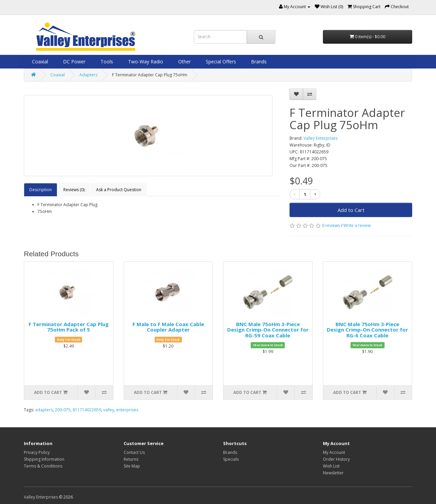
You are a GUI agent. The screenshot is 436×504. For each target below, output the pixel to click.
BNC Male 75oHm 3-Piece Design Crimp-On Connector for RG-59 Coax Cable (268, 330)
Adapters (88, 75)
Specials (231, 459)
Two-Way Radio (145, 62)
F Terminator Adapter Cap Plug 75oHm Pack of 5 (69, 327)
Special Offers (220, 62)
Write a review (357, 225)
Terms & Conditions (43, 466)
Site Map (132, 466)
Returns (131, 459)
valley (109, 410)
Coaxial (39, 62)
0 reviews (331, 225)
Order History (336, 459)
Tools (106, 62)
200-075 (63, 410)
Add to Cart (351, 210)
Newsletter (333, 473)
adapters (44, 410)
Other (184, 62)
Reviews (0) (74, 190)
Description (41, 190)
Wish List (331, 466)
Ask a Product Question (119, 190)
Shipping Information (44, 459)
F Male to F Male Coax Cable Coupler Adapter (168, 327)
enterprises (127, 410)
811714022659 (87, 410)
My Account (334, 452)
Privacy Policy (37, 452)
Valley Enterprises (321, 138)
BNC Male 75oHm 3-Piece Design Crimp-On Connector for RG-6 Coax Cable (367, 330)
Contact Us (134, 452)
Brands (258, 62)
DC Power (74, 62)
